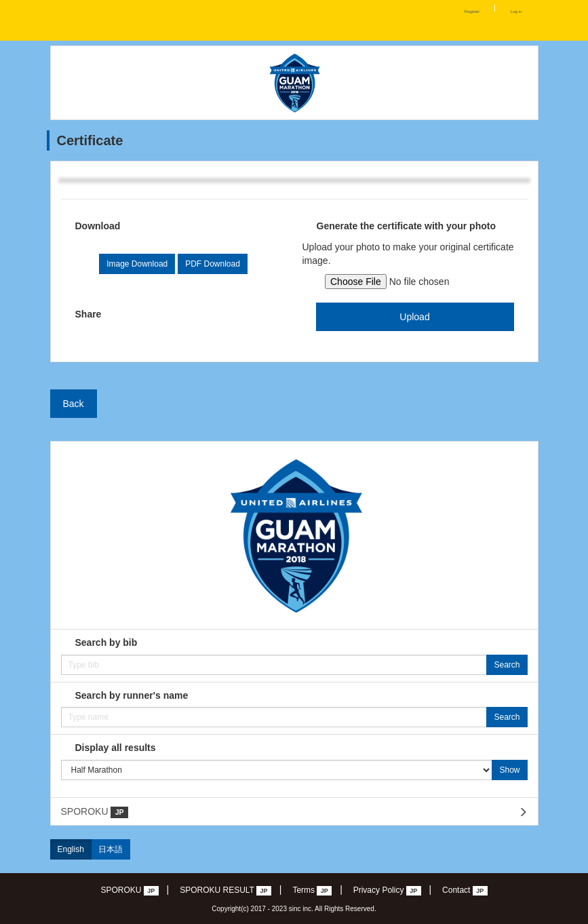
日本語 (111, 849)
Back (74, 404)
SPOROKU (95, 812)
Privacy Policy (387, 891)
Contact (465, 891)
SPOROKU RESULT (226, 891)
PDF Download (213, 264)
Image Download (137, 264)
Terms (312, 891)
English (71, 849)
